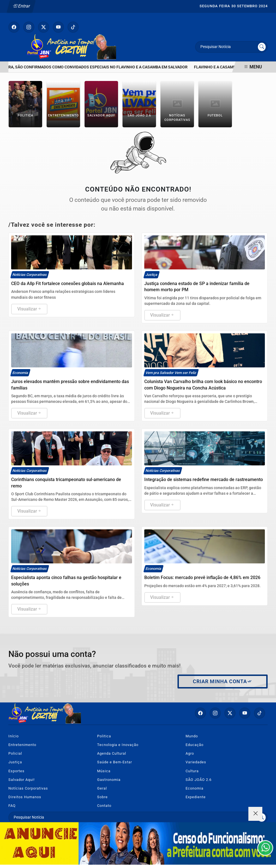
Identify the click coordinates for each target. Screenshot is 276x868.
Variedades (196, 762)
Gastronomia (109, 780)
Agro (190, 753)
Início (14, 736)
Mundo (192, 736)
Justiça (15, 762)
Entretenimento (22, 745)
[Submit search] (262, 47)
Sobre (102, 797)
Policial (15, 753)
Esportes (16, 771)
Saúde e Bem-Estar (115, 762)
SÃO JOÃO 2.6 (199, 780)
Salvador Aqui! (21, 780)
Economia (195, 788)
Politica (104, 736)
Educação (195, 745)
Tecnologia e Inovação (118, 745)
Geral (102, 788)
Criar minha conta (223, 682)
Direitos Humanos (25, 797)
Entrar (21, 6)
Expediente (196, 797)
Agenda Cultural (112, 753)
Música (104, 771)
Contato (104, 806)
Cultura (192, 771)
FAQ (12, 806)
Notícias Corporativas (28, 788)
